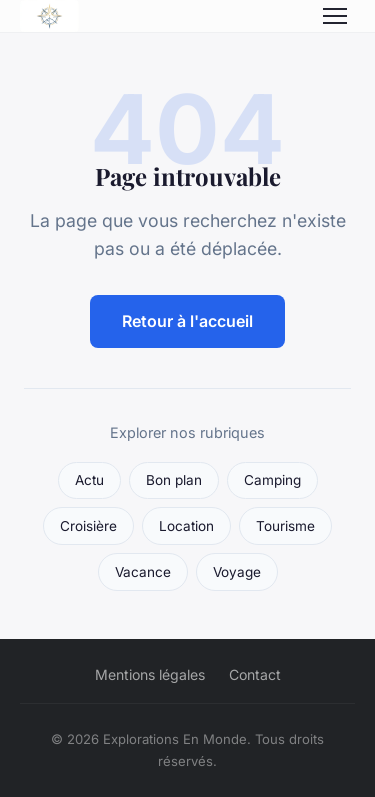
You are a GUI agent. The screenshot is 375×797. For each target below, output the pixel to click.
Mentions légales (150, 674)
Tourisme (285, 526)
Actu (89, 480)
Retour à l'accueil (187, 321)
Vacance (143, 572)
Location (186, 526)
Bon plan (174, 480)
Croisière (88, 526)
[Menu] (335, 16)
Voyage (237, 572)
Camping (272, 480)
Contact (255, 674)
